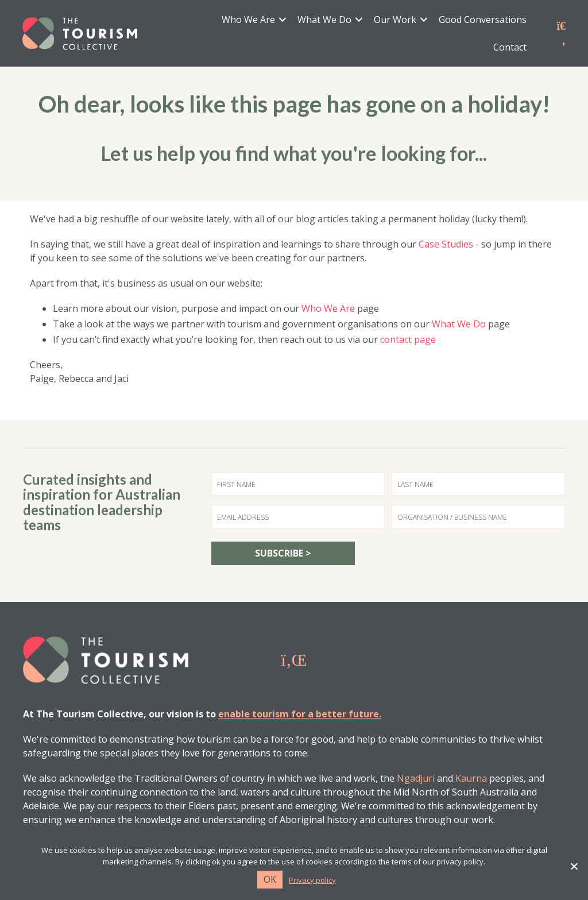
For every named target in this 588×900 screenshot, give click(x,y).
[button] (283, 20)
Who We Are (248, 20)
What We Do (324, 20)
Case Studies (446, 245)
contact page (408, 340)
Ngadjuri (416, 778)
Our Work (395, 20)
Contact (510, 48)
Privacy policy (312, 880)
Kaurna (471, 778)
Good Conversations (483, 20)
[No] (574, 866)
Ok (270, 879)
